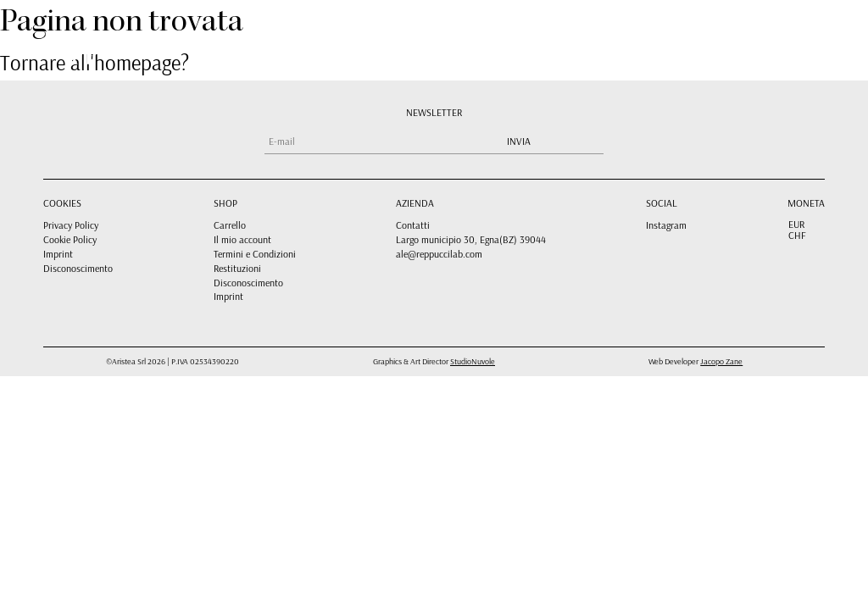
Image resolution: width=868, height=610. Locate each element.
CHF (797, 236)
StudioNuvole (473, 361)
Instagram (666, 225)
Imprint (58, 254)
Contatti (413, 225)
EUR (796, 225)
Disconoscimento (78, 268)
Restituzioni (237, 268)
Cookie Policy (70, 239)
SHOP (509, 45)
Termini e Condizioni (255, 254)
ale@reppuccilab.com (439, 254)
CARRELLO (613, 45)
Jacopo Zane (721, 361)
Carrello (230, 225)
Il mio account (242, 239)
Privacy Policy (71, 225)
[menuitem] (724, 44)
